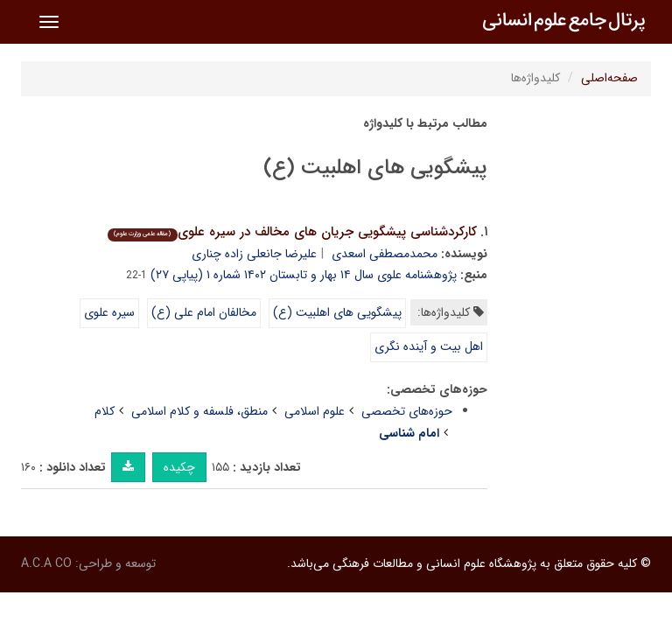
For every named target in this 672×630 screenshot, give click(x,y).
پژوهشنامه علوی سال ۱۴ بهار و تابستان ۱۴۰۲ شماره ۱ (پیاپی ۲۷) (304, 275)
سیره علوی (109, 312)
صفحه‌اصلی (609, 78)
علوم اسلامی (315, 411)
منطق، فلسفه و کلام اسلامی (199, 411)
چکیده (179, 467)
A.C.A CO (46, 563)
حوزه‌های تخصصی (407, 411)
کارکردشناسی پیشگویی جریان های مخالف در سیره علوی (292, 232)
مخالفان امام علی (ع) (204, 312)
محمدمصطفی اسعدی (385, 254)
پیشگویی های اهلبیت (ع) (337, 312)
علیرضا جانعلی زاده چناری (254, 254)
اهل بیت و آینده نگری (429, 346)
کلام (105, 411)
